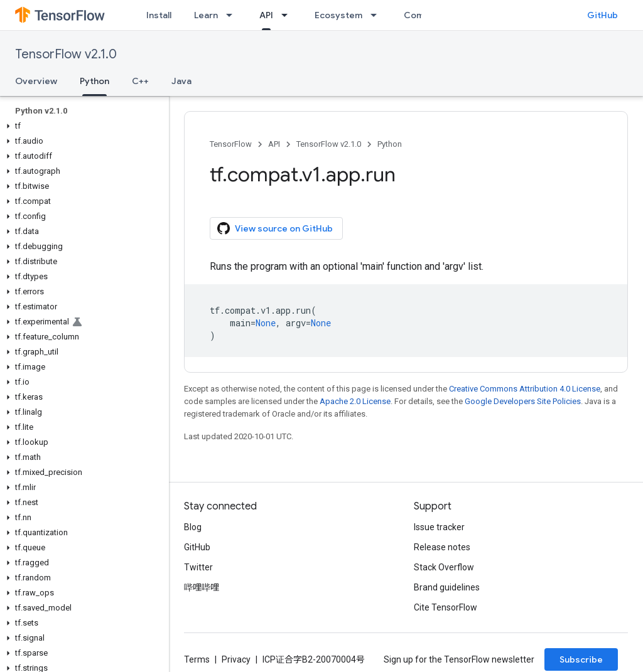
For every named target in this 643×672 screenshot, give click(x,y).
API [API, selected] (266, 15)
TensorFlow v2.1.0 (66, 54)
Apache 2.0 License (355, 401)
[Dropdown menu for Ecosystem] (377, 15)
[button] (82, 126)
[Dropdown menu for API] (288, 15)
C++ (140, 81)
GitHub (602, 15)
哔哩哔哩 (202, 587)
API (274, 144)
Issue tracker (439, 527)
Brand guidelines (447, 587)
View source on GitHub (275, 228)
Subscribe (581, 659)
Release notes (442, 547)
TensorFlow (231, 144)
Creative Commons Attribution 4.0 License (525, 389)
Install (159, 15)
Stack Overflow (444, 567)
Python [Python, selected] (95, 81)
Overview (36, 81)
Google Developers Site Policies (523, 401)
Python (390, 144)
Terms (197, 659)
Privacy (236, 659)
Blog (193, 527)
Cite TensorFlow (446, 607)
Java (181, 81)
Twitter (198, 567)
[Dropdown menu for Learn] (233, 15)
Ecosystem (338, 15)
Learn (206, 15)
